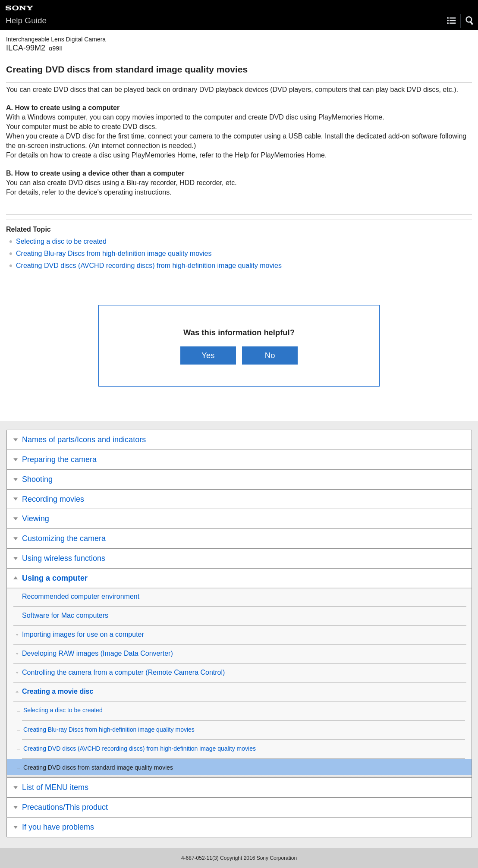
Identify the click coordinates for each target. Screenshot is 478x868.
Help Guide (26, 20)
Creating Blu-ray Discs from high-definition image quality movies (114, 253)
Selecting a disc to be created (61, 241)
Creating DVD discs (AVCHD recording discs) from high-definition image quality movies (149, 266)
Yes (208, 355)
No (270, 355)
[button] (470, 21)
